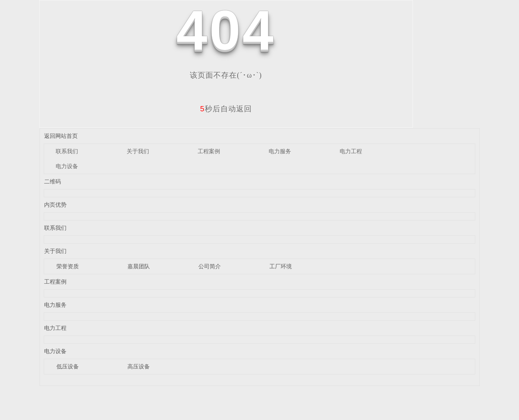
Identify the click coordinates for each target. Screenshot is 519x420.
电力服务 (280, 151)
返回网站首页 (61, 136)
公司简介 (210, 266)
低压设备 (68, 366)
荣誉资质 (68, 266)
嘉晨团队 (139, 266)
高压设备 (139, 366)
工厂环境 (281, 266)
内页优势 (55, 205)
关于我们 (138, 151)
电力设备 (67, 166)
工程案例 (209, 151)
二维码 (52, 181)
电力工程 (351, 151)
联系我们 (67, 151)
